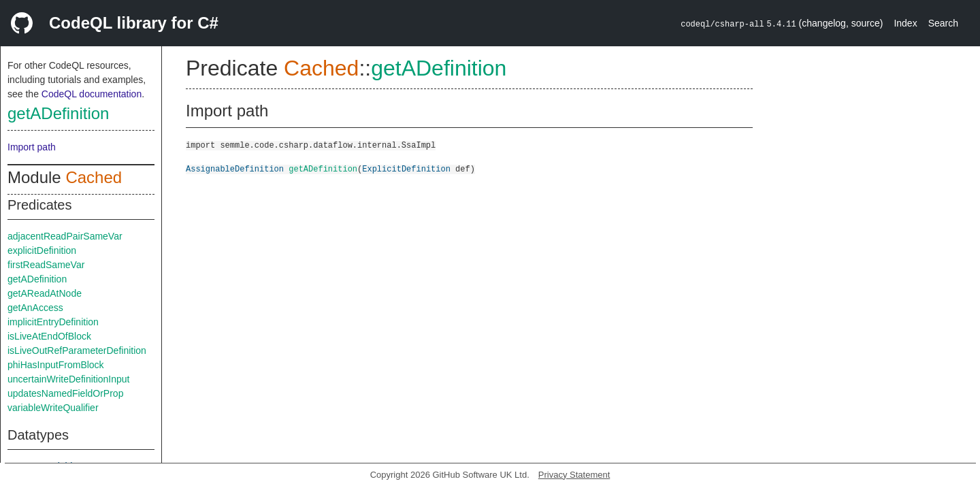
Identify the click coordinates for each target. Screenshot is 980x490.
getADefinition (58, 113)
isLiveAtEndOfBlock (49, 336)
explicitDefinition (42, 250)
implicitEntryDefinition (53, 322)
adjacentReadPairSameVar (65, 236)
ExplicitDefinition (406, 168)
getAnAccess (35, 308)
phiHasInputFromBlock (56, 365)
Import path (32, 147)
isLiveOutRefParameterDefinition (77, 350)
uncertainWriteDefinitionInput (69, 379)
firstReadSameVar (46, 265)
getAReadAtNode (45, 293)
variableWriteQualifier (53, 408)
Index (905, 23)
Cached (94, 177)
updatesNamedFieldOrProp (65, 393)
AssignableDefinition (235, 168)
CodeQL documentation (92, 94)
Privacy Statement (574, 475)
